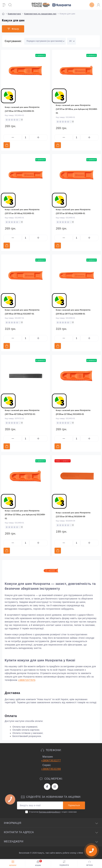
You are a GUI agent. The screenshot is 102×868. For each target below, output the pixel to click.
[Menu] (4, 5)
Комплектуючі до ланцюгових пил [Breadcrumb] (40, 14)
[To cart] (7, 145)
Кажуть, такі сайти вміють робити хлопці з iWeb (60, 853)
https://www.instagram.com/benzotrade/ (55, 787)
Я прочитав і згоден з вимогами (53, 812)
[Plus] (38, 137)
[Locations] (92, 5)
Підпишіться (74, 805)
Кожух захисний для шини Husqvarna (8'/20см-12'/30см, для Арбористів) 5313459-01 (25, 515)
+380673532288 (51, 769)
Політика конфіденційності (50, 812)
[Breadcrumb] (3, 14)
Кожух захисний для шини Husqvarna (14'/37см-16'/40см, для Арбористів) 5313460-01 (77, 109)
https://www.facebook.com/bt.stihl (47, 787)
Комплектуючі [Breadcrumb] (14, 14)
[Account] (98, 5)
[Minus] (13, 137)
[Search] (10, 5)
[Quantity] (26, 137)
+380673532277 (51, 761)
